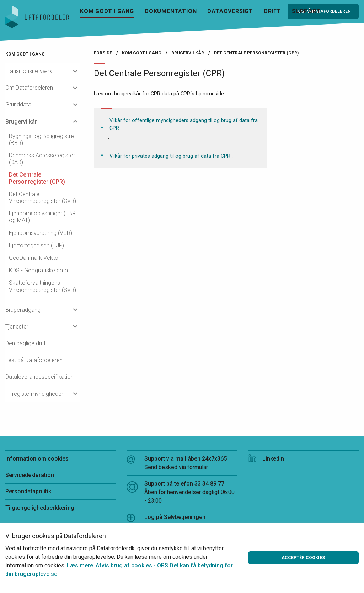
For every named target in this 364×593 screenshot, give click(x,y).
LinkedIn (266, 459)
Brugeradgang (23, 310)
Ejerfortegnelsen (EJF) (36, 245)
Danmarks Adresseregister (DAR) (42, 159)
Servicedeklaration (30, 475)
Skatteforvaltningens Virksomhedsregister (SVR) (42, 286)
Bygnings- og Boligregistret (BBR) (42, 140)
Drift (272, 11)
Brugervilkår (21, 122)
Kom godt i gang (107, 11)
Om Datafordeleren (29, 88)
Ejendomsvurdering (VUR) (41, 233)
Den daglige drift (25, 343)
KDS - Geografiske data (38, 270)
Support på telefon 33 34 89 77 (182, 493)
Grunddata (18, 104)
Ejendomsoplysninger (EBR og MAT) (42, 217)
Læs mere (80, 565)
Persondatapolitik (28, 491)
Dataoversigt (230, 11)
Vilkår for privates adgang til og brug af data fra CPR (170, 156)
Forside (103, 53)
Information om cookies (37, 459)
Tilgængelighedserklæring (40, 508)
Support (306, 11)
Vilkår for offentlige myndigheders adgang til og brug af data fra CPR (184, 124)
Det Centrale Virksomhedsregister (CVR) (42, 198)
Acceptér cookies (303, 558)
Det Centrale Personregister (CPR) (37, 178)
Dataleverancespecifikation (39, 377)
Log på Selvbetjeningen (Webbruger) (166, 521)
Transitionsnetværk (29, 71)
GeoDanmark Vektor (34, 258)
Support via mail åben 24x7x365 (182, 463)
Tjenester (17, 327)
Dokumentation (171, 11)
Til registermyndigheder (34, 394)
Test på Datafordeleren (34, 360)
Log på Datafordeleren (323, 11)
